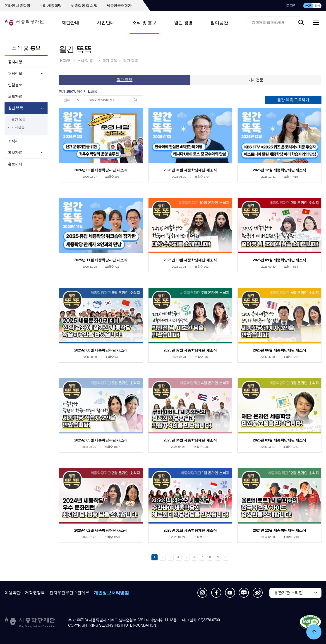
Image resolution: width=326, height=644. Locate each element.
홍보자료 (15, 152)
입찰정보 (15, 85)
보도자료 (15, 96)
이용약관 (12, 593)
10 (226, 557)
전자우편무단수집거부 (69, 593)
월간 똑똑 (15, 108)
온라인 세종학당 (17, 6)
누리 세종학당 (50, 6)
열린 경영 (183, 23)
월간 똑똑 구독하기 (293, 100)
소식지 (13, 141)
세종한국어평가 (119, 6)
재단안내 (70, 23)
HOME (66, 61)
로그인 (291, 6)
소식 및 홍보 (144, 23)
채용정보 (15, 73)
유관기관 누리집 (288, 593)
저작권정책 (35, 593)
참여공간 (219, 23)
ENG (317, 6)
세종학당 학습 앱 (84, 6)
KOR (308, 6)
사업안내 (106, 23)
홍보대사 (15, 164)
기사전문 (18, 127)
